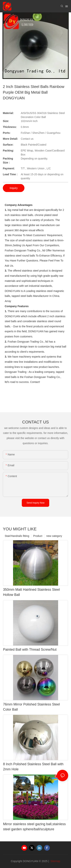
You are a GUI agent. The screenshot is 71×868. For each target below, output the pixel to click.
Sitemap (55, 861)
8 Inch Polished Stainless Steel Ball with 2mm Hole (33, 767)
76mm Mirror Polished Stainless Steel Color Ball (31, 707)
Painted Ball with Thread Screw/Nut (30, 650)
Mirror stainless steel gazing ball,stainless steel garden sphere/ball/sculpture (34, 827)
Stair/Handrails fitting (17, 536)
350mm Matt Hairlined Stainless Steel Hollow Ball (31, 592)
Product (38, 536)
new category (54, 536)
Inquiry (14, 188)
